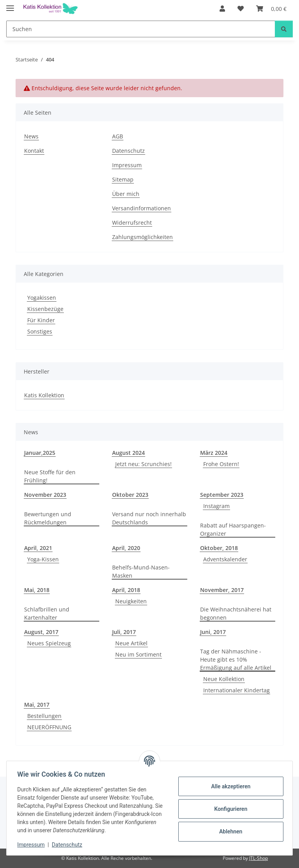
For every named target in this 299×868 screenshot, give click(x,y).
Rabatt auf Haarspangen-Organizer (233, 529)
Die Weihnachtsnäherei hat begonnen (236, 613)
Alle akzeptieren (229, 786)
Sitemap (123, 179)
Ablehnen (229, 831)
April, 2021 (38, 548)
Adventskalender (225, 559)
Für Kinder (41, 320)
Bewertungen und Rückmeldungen (48, 518)
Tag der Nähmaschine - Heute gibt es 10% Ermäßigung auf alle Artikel (236, 659)
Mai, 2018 (37, 590)
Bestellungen (44, 716)
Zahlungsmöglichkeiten (142, 237)
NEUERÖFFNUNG (49, 727)
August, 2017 (41, 632)
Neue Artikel (131, 643)
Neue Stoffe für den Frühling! (50, 476)
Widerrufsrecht (132, 223)
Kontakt (34, 151)
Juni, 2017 (213, 632)
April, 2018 (126, 590)
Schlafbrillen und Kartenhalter (47, 613)
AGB (118, 136)
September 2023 (222, 495)
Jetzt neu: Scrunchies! (143, 464)
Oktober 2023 (130, 495)
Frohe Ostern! (221, 464)
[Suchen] (141, 29)
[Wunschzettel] (241, 9)
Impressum (33, 845)
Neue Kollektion (224, 679)
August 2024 (128, 453)
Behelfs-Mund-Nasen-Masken (141, 571)
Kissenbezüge (45, 309)
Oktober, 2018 (219, 548)
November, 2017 (222, 590)
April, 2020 (126, 548)
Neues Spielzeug (49, 643)
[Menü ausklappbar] (10, 5)
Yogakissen (42, 298)
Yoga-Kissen (43, 559)
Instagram (216, 506)
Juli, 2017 (124, 632)
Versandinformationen (142, 208)
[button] (222, 9)
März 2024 (214, 453)
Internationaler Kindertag (237, 690)
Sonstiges (40, 331)
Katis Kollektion (44, 395)
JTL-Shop (259, 858)
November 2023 (45, 495)
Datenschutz (69, 845)
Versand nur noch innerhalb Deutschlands (149, 518)
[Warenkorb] (271, 9)
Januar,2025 (40, 453)
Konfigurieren (229, 809)
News (31, 136)
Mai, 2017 (37, 705)
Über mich (126, 194)
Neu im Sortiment (138, 654)
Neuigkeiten (131, 601)
